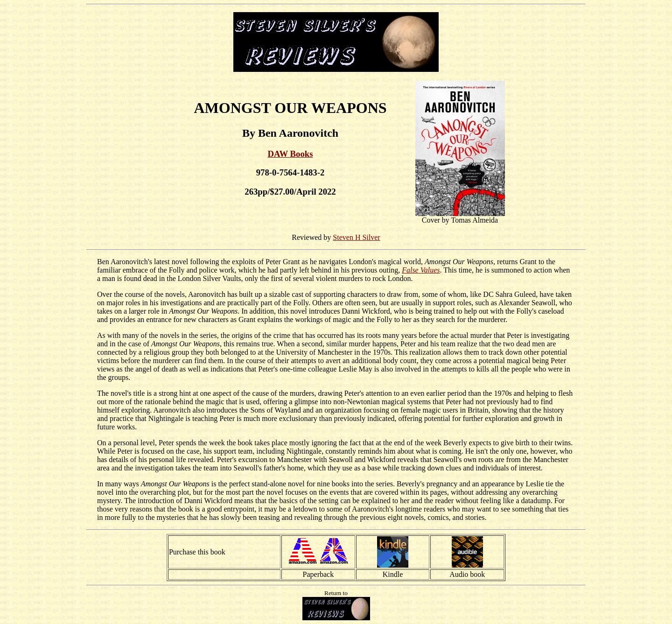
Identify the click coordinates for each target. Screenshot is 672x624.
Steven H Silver (356, 237)
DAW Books (290, 154)
